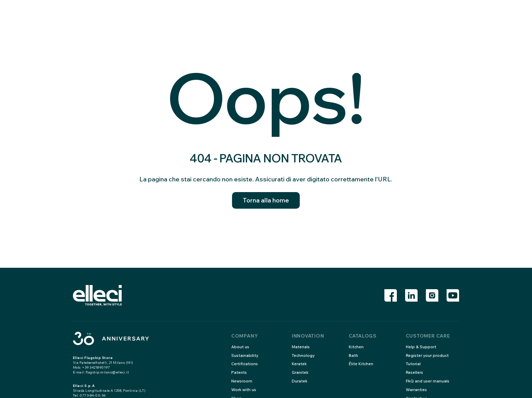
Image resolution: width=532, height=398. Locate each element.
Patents (239, 372)
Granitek (301, 372)
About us (240, 347)
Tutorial (413, 364)
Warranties (417, 390)
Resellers (415, 372)
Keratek (300, 364)
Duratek (300, 381)
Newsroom (242, 381)
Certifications (245, 364)
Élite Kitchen (362, 364)
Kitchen (357, 347)
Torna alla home (266, 201)
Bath (353, 355)
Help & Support (421, 347)
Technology (304, 355)
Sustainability (245, 355)
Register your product (428, 355)
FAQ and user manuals (428, 381)
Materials (301, 347)
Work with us (244, 390)
